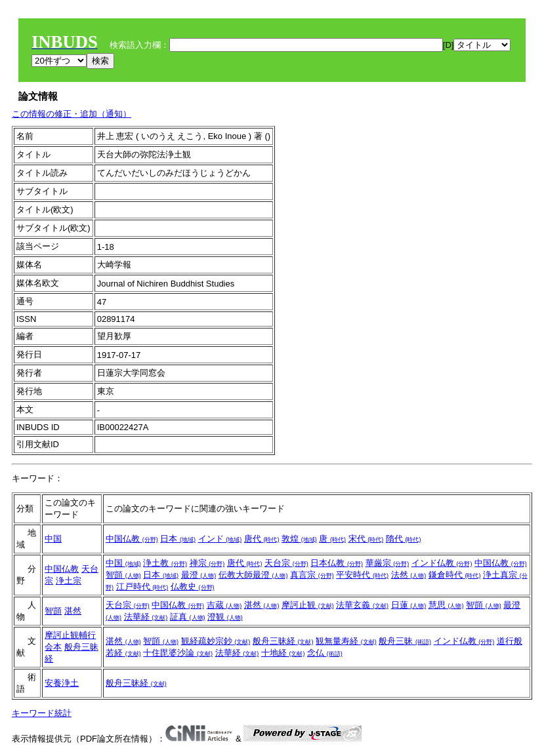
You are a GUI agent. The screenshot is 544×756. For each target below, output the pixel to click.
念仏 (325, 653)
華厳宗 (387, 563)
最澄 (199, 575)
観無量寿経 (346, 641)
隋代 (404, 539)
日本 (178, 539)
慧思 (446, 605)
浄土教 (165, 563)
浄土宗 (69, 581)
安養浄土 (62, 683)
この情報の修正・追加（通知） (72, 114)
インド (220, 539)
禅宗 (207, 563)
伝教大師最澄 (253, 575)
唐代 (262, 539)
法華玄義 (362, 605)
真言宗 (312, 575)
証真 (188, 617)
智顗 (123, 575)
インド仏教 (442, 563)
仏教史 (193, 587)
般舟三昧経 (283, 641)
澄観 (225, 617)
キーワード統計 (42, 713)
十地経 (283, 653)
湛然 (73, 611)
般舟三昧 (405, 641)
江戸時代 (142, 587)
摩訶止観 (308, 605)
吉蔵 (224, 605)
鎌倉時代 (455, 575)
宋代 (366, 539)
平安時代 (362, 575)
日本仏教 (337, 563)
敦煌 (299, 539)
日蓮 (409, 605)
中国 (53, 539)
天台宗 (286, 563)
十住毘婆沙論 (178, 653)
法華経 (146, 617)
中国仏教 (132, 539)
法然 (409, 575)
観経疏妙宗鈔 (216, 641)
